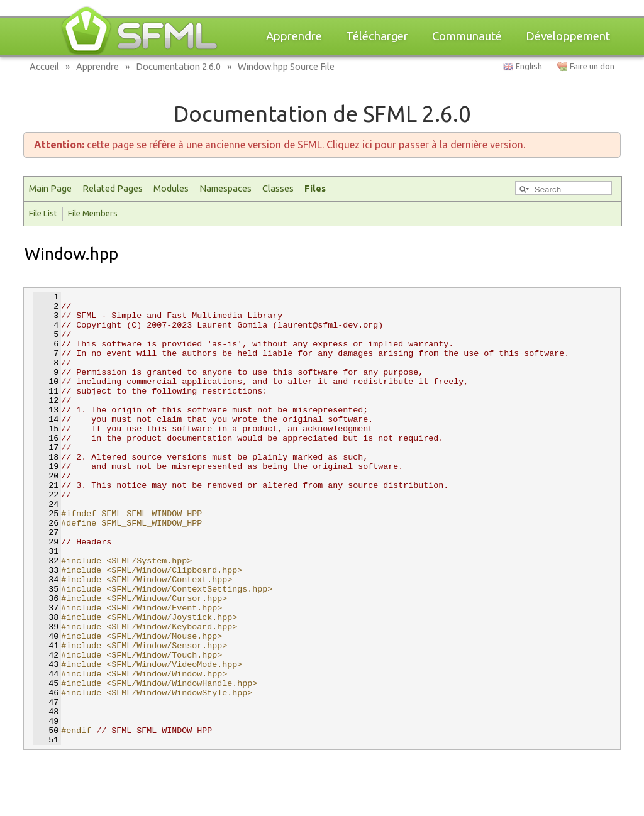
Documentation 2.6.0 (178, 66)
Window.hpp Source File (286, 66)
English (529, 66)
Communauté (467, 36)
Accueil (44, 66)
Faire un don (592, 66)
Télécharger (377, 36)
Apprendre (294, 36)
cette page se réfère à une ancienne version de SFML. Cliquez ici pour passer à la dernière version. (280, 145)
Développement (568, 36)
